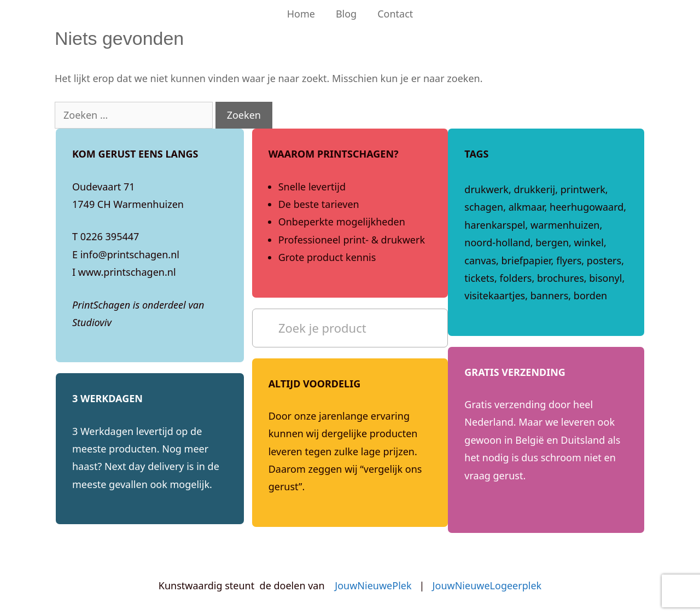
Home (301, 14)
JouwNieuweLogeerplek (487, 585)
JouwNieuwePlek (373, 585)
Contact (395, 14)
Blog (346, 14)
